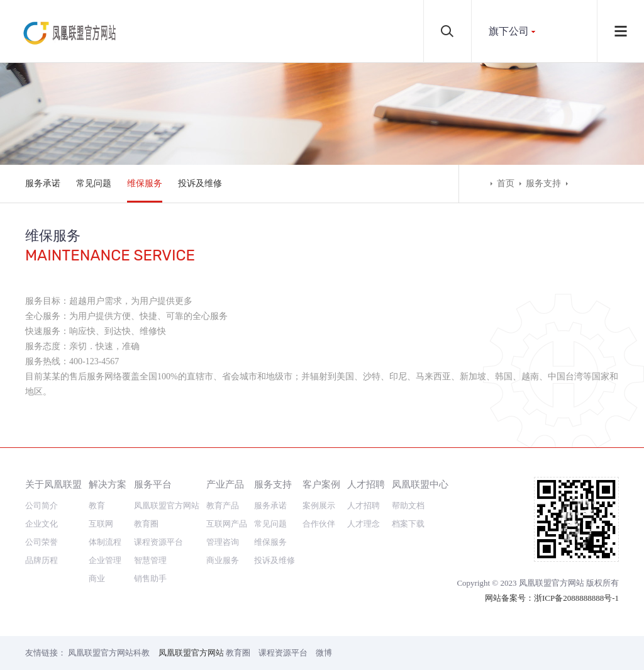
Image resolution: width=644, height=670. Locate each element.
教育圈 (146, 524)
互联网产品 (227, 524)
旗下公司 (509, 31)
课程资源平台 (158, 542)
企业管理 (105, 560)
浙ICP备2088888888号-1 (576, 598)
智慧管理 (150, 560)
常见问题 (94, 183)
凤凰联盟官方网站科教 (109, 653)
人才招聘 (366, 484)
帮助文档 (408, 505)
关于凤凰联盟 (53, 484)
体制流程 (105, 542)
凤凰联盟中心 (420, 484)
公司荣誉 (42, 542)
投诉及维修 (200, 183)
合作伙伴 (319, 524)
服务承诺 (43, 183)
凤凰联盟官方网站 (167, 505)
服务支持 (543, 183)
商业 (97, 578)
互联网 (101, 524)
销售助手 (150, 578)
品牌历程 (42, 560)
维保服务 (145, 183)
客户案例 (321, 484)
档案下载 (408, 524)
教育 (97, 505)
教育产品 (223, 505)
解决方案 (108, 484)
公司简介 (42, 505)
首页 (506, 183)
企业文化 (42, 524)
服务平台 (153, 484)
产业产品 (225, 484)
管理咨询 (223, 542)
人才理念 (364, 524)
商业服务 (223, 560)
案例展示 (319, 505)
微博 (324, 653)
